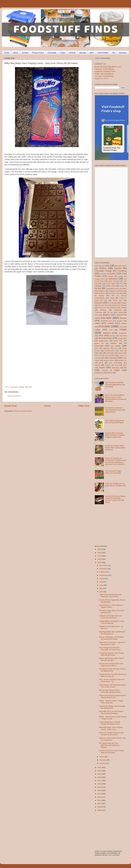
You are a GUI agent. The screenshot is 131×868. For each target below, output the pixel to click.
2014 (100, 790)
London (116, 289)
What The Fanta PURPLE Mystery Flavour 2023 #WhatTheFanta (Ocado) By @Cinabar (116, 398)
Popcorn (99, 303)
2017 (100, 781)
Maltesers (113, 291)
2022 (100, 563)
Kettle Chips (111, 286)
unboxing (105, 370)
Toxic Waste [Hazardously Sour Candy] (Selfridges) (115, 421)
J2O (125, 281)
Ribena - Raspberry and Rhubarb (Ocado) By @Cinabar (111, 638)
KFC (121, 283)
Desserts (123, 53)
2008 (100, 810)
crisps (123, 329)
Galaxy (111, 276)
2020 (100, 771)
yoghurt (109, 373)
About (16, 53)
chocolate (14, 387)
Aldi (107, 266)
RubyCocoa (102, 308)
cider (121, 327)
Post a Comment (14, 396)
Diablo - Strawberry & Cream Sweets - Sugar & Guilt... (113, 718)
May (101, 588)
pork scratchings (116, 363)
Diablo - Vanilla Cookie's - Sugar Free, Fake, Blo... (111, 702)
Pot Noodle (112, 303)
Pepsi (97, 300)
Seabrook (113, 308)
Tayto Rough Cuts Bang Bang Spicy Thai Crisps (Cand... (112, 686)
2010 (100, 804)
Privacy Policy (38, 53)
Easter (113, 273)
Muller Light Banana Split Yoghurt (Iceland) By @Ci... (112, 659)
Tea (114, 53)
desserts (107, 333)
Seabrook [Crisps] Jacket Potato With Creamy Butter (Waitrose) (115, 448)
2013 (100, 794)
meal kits (123, 351)
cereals (111, 323)
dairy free (28, 387)
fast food (123, 336)
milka (100, 353)
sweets (102, 368)
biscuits (123, 318)
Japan (113, 283)
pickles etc (123, 360)
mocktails (102, 355)
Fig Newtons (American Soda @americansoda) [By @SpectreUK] (115, 410)
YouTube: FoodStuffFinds (104, 76)
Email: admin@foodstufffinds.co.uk (108, 67)
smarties (108, 365)
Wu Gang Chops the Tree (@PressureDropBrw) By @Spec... (109, 745)
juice (116, 348)
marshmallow (110, 351)
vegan (117, 370)
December (104, 565)
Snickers (103, 310)
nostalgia (122, 355)
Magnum (102, 291)
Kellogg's (98, 286)
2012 (100, 797)
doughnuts (123, 333)
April (101, 592)
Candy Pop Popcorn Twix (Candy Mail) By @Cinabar (111, 654)
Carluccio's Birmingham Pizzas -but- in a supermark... (113, 739)
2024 (100, 556)
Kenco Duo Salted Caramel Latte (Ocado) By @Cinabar (111, 734)
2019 (100, 774)
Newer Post (10, 406)
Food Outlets (103, 53)
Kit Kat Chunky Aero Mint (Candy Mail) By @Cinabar (111, 752)
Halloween (113, 279)
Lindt (108, 288)
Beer (92, 53)
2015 (100, 787)
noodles (112, 355)
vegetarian (99, 373)
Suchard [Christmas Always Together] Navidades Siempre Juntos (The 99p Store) (115, 499)
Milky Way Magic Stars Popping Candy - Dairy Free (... (111, 728)
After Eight (98, 266)
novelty (98, 358)
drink (101, 336)
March (102, 757)
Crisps (63, 53)
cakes (97, 323)
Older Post (84, 406)
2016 (100, 784)
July (101, 582)
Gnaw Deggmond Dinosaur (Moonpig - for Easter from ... (111, 649)
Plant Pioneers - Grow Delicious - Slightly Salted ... (111, 606)
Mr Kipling (99, 296)
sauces (98, 365)
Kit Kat (98, 288)
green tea (99, 343)
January (103, 763)
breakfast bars (106, 321)
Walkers (106, 315)
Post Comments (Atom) (23, 411)
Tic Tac (110, 312)
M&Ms (124, 288)
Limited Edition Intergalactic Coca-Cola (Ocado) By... (112, 622)
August (102, 579)
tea (125, 368)
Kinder (122, 286)
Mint (121, 293)
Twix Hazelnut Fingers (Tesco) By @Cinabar (113, 472)
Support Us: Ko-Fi (101, 78)
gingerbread (104, 341)
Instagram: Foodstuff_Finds (105, 71)
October (103, 572)
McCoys (102, 293)
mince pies (123, 353)
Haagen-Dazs (99, 279)
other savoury (110, 358)
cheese (124, 323)
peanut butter (109, 360)
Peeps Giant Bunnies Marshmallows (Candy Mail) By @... (113, 696)
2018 (100, 777)
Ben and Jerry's (121, 266)
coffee (98, 330)
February (103, 760)
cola (111, 330)
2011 (100, 800)
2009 (100, 807)
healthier (114, 343)
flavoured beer (105, 338)
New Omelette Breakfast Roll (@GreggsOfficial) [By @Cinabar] (115, 384)
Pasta (112, 298)
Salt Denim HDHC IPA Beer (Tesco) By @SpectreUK (112, 670)
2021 (100, 767)
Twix (97, 315)
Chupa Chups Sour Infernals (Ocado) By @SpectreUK (110, 723)
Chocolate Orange (103, 271)
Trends (120, 312)
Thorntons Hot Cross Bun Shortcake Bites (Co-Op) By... (113, 675)
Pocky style (118, 300)
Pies (106, 300)
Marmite (124, 291)
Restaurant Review (119, 305)
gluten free (118, 341)
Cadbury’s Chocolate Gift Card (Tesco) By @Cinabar (110, 617)
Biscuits (83, 53)
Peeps (122, 298)
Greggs (121, 276)
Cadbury (103, 268)
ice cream (116, 346)
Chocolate (52, 53)
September (104, 575)
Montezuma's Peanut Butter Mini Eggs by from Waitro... (111, 665)
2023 (100, 559)
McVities (112, 293)
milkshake (110, 353)
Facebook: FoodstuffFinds (105, 69)
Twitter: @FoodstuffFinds (104, 74)
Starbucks (118, 310)
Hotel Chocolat (114, 281)
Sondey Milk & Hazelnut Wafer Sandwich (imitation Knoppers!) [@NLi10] (115, 435)
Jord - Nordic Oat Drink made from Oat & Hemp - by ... (112, 680)
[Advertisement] (23, 358)
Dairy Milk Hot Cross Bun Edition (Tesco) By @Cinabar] (111, 712)
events (112, 336)
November (104, 569)
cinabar (21, 387)
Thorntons (99, 312)
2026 (100, 549)
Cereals (72, 53)
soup (116, 365)
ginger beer (122, 338)
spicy (125, 365)
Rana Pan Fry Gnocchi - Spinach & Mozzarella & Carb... (112, 643)
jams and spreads (102, 348)
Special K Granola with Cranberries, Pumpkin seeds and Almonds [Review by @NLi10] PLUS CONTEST (116, 461)
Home (7, 53)
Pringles (124, 303)
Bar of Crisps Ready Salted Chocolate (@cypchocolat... (110, 691)
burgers (120, 321)
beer (109, 318)
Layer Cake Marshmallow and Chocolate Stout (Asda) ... (110, 596)
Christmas (122, 271)
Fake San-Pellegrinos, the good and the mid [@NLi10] (115, 485)
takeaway (115, 368)
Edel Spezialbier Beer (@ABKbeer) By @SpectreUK (112, 633)
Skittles (124, 308)
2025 (100, 553)
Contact (25, 53)
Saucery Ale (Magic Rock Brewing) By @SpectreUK (112, 707)
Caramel (118, 268)
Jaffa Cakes (103, 283)
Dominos (103, 274)
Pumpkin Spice (104, 305)
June (101, 585)
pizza (101, 363)
